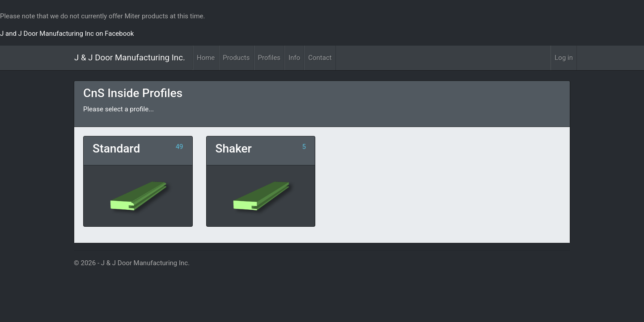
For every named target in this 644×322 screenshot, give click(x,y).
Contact (320, 58)
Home (206, 58)
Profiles (269, 58)
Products (236, 58)
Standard (116, 148)
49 (180, 147)
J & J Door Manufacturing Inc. (130, 58)
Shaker (234, 148)
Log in (564, 58)
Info (294, 58)
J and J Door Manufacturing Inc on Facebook (67, 34)
